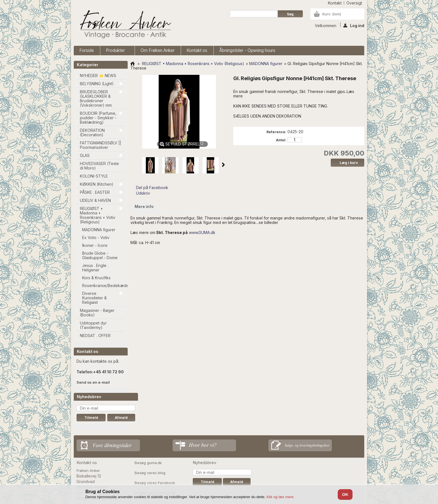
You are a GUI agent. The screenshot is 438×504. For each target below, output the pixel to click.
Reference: (276, 132)
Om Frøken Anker (158, 50)
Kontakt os (197, 50)
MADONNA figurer (99, 230)
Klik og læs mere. (280, 497)
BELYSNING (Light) (97, 84)
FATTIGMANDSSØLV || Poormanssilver (101, 145)
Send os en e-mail (93, 382)
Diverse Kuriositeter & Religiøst (94, 298)
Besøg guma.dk (148, 463)
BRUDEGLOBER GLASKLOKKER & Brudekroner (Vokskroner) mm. (96, 98)
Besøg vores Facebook (155, 483)
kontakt (335, 3)
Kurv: (332, 14)
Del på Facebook (152, 187)
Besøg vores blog (150, 473)
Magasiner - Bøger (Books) (97, 313)
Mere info (144, 206)
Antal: (281, 140)
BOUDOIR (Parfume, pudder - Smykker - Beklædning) (98, 118)
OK (345, 494)
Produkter (116, 52)
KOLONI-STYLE (94, 176)
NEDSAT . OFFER (95, 335)
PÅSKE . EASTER (95, 192)
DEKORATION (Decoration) (92, 132)
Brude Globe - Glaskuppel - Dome (100, 255)
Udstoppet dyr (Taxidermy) (93, 325)
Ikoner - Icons (95, 245)
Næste (223, 165)
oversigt (354, 3)
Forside (87, 50)
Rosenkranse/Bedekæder (103, 286)
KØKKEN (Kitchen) (97, 184)
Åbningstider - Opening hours (247, 50)
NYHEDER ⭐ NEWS (98, 76)
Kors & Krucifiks (96, 278)
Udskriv (143, 193)
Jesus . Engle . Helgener (95, 268)
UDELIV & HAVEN (95, 200)
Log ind (354, 25)
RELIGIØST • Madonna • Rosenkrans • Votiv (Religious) (98, 215)
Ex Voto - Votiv (96, 237)
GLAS (85, 155)
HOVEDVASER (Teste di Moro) (99, 166)
